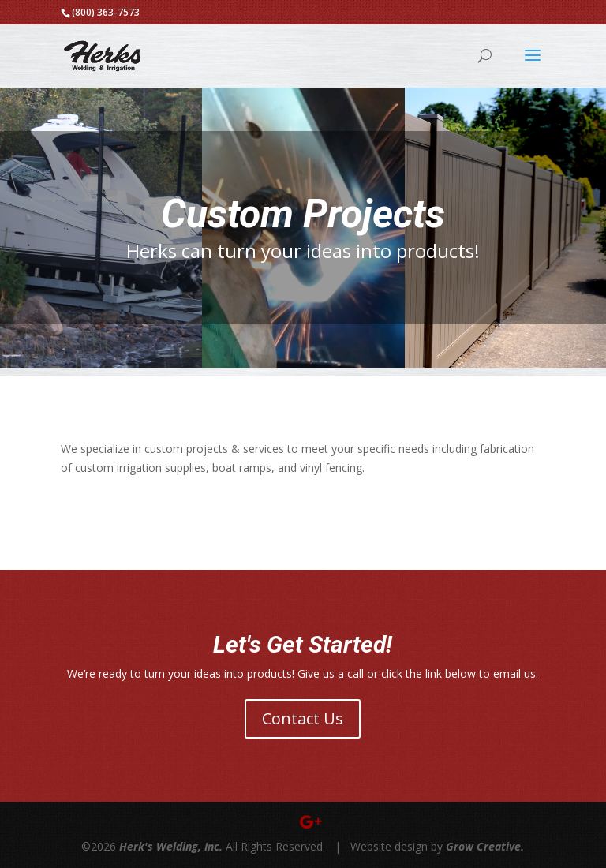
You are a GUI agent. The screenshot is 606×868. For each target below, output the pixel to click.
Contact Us (303, 718)
